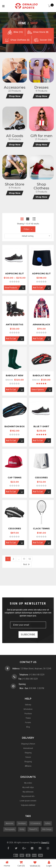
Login (49, 864)
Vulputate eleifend (28, 805)
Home (22, 23)
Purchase (28, 714)
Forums (28, 722)
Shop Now (15, 96)
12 (30, 559)
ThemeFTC (45, 843)
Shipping (28, 753)
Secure (28, 757)
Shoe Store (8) (41, 32)
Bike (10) (18, 32)
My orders (28, 783)
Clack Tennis (41, 529)
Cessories (41, 478)
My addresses (28, 792)
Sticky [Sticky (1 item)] (22, 829)
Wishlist (35, 864)
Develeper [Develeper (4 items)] (22, 823)
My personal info (28, 796)
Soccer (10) (46, 40)
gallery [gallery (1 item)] (48, 823)
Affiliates (28, 766)
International (28, 748)
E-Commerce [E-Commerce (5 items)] (35, 823)
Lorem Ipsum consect (28, 801)
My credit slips (28, 787)
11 (24, 559)
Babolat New (15, 375)
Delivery (28, 705)
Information (28, 709)
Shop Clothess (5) (20, 40)
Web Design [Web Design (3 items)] (47, 829)
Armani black (41, 324)
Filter (27, 229)
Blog (28, 727)
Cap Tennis (15, 478)
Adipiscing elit (15, 274)
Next (25, 564)
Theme (28, 718)
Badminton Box (15, 426)
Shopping (28, 762)
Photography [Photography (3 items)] (10, 829)
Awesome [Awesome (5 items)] (9, 823)
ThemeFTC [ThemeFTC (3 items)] (33, 829)
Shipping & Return (28, 744)
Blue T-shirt (41, 426)
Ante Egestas (15, 324)
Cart (21, 864)
